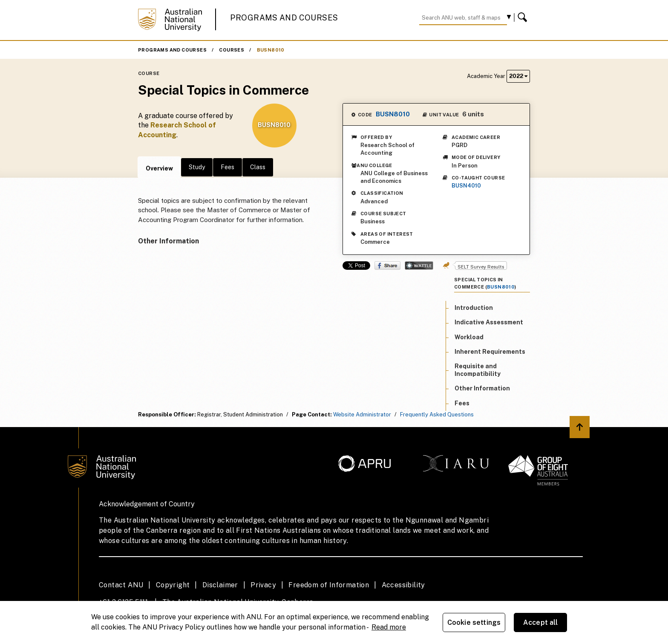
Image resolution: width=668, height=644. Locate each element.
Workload (469, 337)
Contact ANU (121, 585)
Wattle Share (419, 266)
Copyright (173, 585)
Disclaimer (220, 585)
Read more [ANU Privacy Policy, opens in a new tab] (389, 627)
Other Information (482, 388)
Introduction (474, 308)
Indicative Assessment (489, 322)
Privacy (263, 585)
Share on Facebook (387, 266)
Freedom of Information (329, 585)
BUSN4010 (466, 186)
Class (258, 167)
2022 (518, 76)
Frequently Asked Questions (437, 414)
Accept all (541, 622)
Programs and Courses (284, 18)
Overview (159, 168)
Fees (227, 167)
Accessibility (403, 585)
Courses (232, 50)
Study (197, 167)
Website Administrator (362, 414)
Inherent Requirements (490, 352)
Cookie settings (474, 622)
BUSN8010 (271, 50)
